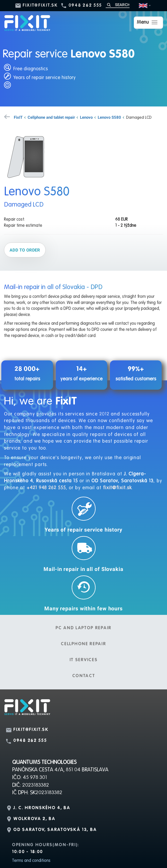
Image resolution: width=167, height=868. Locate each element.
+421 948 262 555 (46, 488)
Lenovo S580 (109, 117)
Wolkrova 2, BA (34, 819)
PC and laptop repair (83, 628)
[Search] (118, 5)
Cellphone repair (83, 644)
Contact (84, 676)
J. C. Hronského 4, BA (42, 808)
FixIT (18, 117)
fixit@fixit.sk (40, 6)
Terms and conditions (31, 861)
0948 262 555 (85, 6)
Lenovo (86, 117)
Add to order (25, 250)
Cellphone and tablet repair (51, 117)
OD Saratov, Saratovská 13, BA (55, 830)
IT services (84, 660)
